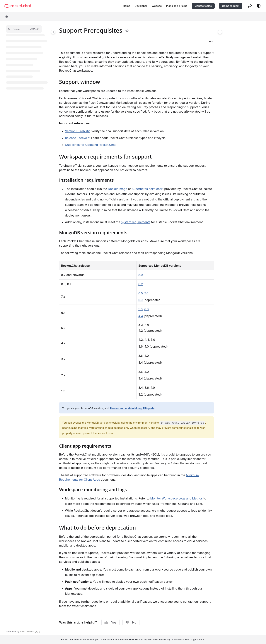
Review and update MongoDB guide (132, 408)
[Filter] (47, 29)
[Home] (127, 6)
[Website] (157, 6)
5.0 (140, 300)
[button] (24, 29)
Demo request (231, 6)
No (131, 622)
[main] (137, 328)
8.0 (141, 275)
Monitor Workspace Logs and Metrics (177, 498)
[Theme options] (259, 6)
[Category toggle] (53, 32)
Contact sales (203, 6)
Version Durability (77, 131)
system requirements (136, 222)
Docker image (118, 189)
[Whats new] (250, 6)
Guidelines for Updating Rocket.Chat (90, 145)
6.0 (140, 293)
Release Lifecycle (77, 138)
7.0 (146, 293)
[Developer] (141, 6)
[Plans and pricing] (177, 6)
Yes (110, 622)
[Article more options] (211, 42)
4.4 (141, 316)
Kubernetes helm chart (148, 189)
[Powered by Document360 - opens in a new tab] (23, 631)
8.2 (141, 284)
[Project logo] (18, 6)
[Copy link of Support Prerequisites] (127, 31)
